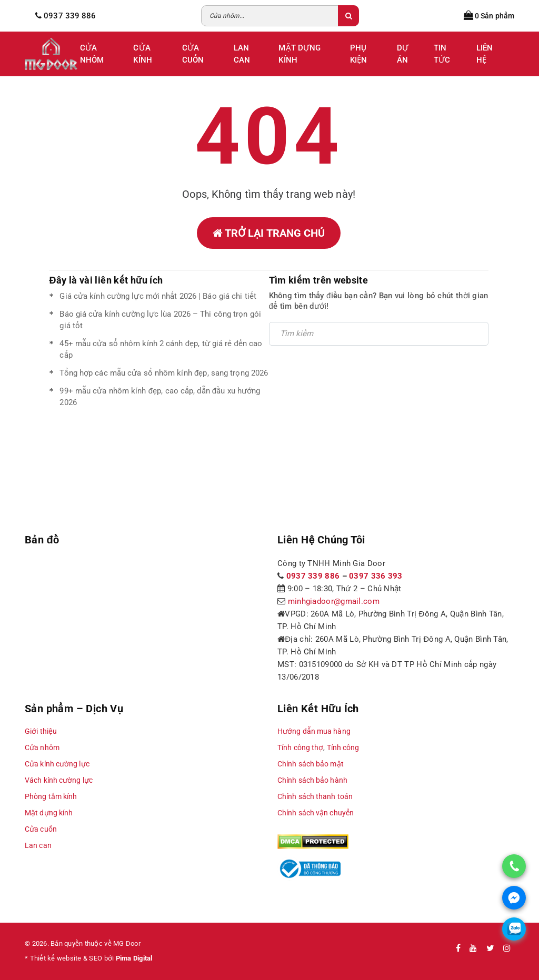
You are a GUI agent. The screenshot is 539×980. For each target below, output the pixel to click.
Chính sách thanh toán (315, 796)
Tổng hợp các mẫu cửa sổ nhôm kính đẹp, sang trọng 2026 (164, 373)
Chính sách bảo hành (312, 780)
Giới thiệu (41, 731)
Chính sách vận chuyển (316, 813)
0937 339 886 (313, 576)
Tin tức (442, 54)
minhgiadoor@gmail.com (334, 601)
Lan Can (242, 54)
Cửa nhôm (42, 747)
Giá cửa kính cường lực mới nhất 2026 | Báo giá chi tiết (158, 296)
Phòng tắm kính (51, 796)
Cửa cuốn (41, 829)
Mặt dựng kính (49, 813)
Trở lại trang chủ (269, 233)
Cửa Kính (142, 54)
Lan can (38, 845)
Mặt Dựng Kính (300, 54)
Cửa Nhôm (92, 54)
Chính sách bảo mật (311, 764)
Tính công (343, 747)
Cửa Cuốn (193, 54)
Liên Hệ (485, 54)
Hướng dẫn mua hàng (314, 731)
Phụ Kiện (358, 54)
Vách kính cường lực (59, 780)
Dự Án (403, 54)
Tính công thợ (300, 747)
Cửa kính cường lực (57, 764)
